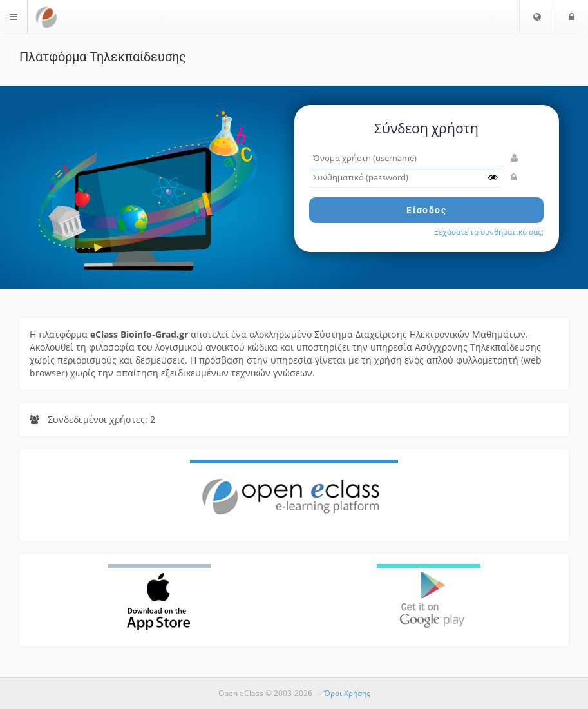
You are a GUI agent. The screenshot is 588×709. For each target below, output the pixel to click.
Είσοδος (426, 210)
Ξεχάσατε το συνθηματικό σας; (489, 231)
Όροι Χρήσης (347, 693)
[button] (537, 17)
